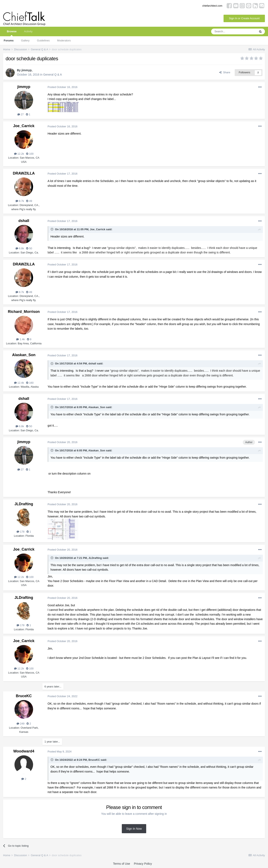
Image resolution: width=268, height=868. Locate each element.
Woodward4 (24, 751)
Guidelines (43, 40)
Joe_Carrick (24, 126)
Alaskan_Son (24, 355)
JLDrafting (24, 504)
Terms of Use (121, 864)
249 (20, 724)
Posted (63, 87)
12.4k (19, 383)
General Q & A (53, 75)
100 (30, 154)
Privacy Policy (143, 864)
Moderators (64, 40)
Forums (9, 40)
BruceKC (24, 696)
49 (29, 201)
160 (30, 383)
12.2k (19, 154)
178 (20, 532)
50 (29, 248)
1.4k (20, 339)
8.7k (20, 201)
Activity (28, 31)
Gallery (25, 40)
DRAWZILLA (24, 173)
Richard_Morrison (24, 312)
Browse (12, 33)
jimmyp (27, 70)
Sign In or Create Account (244, 18)
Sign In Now (134, 829)
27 (21, 114)
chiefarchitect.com (212, 6)
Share (225, 72)
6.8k (20, 248)
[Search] (233, 31)
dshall (24, 221)
